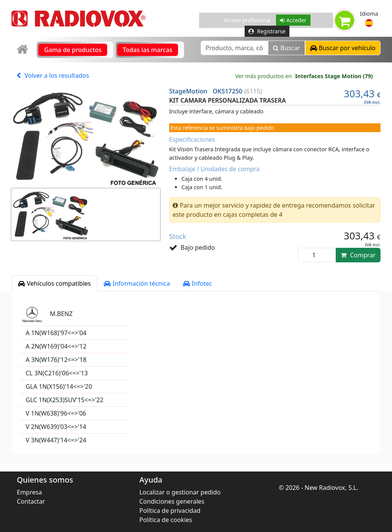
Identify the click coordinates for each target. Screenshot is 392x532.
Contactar (31, 501)
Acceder (293, 20)
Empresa (29, 492)
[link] (23, 50)
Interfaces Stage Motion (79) (334, 76)
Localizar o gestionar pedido (180, 492)
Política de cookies (166, 520)
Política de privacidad (170, 511)
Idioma (369, 14)
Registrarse (267, 31)
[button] (369, 23)
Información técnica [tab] (137, 283)
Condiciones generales (172, 501)
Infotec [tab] (198, 283)
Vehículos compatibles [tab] (54, 283)
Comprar (358, 255)
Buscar (287, 48)
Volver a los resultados (53, 75)
